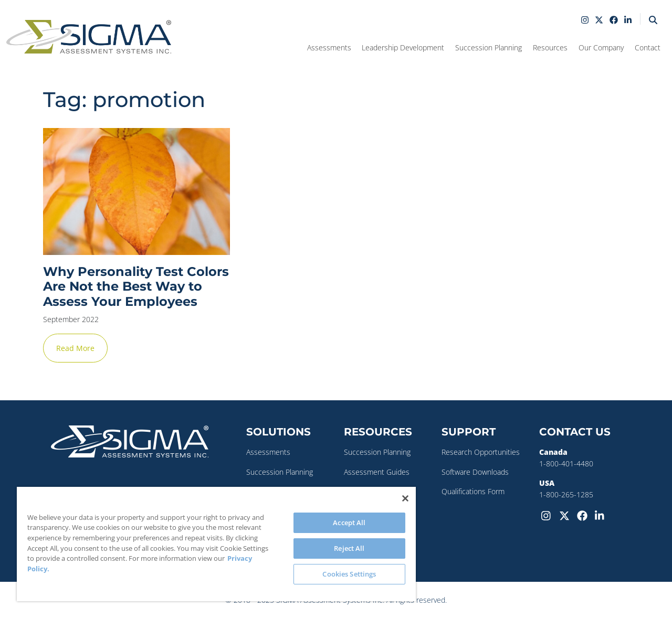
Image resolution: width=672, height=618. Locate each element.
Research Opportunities (481, 452)
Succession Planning (280, 472)
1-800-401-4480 (566, 463)
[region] (216, 544)
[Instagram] (548, 515)
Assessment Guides (377, 472)
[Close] (405, 498)
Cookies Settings (349, 574)
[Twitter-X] (566, 515)
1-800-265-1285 (566, 494)
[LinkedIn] (602, 515)
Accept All (349, 523)
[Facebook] (584, 515)
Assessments (268, 452)
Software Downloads (475, 472)
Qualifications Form (473, 491)
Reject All (349, 548)
